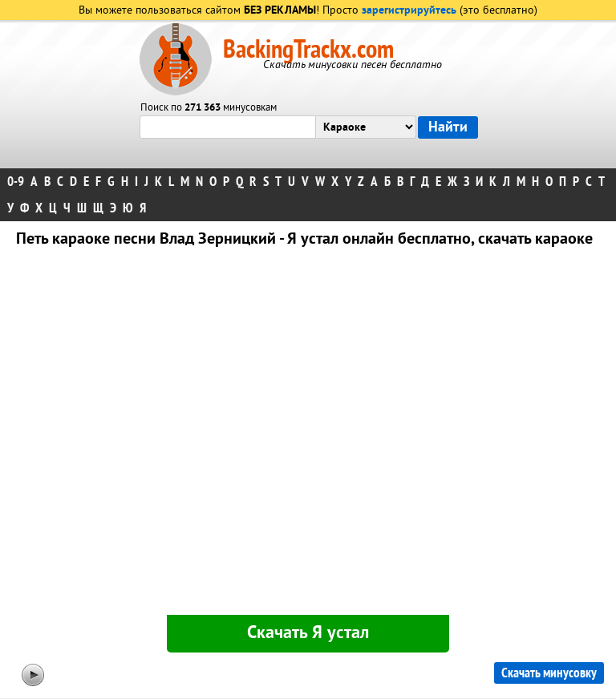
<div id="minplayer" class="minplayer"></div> (308, 434)
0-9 (16, 182)
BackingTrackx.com (308, 50)
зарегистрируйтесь (409, 11)
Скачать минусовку (549, 673)
